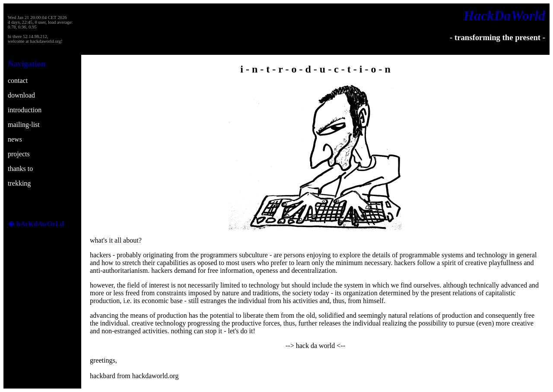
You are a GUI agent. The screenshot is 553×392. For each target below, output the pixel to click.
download (21, 95)
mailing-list (24, 125)
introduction (25, 110)
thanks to (20, 169)
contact (18, 81)
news (15, 139)
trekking (19, 183)
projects (19, 154)
